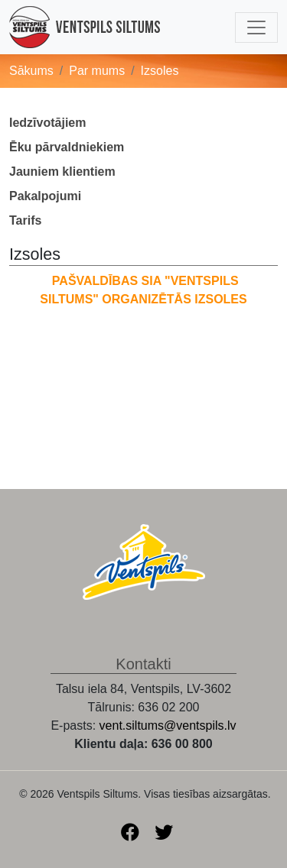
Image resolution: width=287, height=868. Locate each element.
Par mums (97, 71)
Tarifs (25, 220)
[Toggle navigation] (256, 28)
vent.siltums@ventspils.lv (168, 725)
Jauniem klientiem (62, 172)
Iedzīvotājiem (47, 123)
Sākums (31, 71)
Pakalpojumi (45, 196)
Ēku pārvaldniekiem (67, 147)
